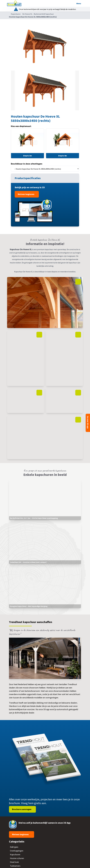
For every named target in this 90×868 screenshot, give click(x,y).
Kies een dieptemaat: (21, 126)
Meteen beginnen (26, 194)
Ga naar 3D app (88, 422)
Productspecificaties (28, 178)
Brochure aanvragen (22, 809)
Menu (79, 3)
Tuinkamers (15, 866)
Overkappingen (17, 851)
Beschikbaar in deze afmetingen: (27, 164)
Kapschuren (16, 14)
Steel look (14, 862)
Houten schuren (17, 858)
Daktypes (14, 847)
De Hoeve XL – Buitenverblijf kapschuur (38, 14)
